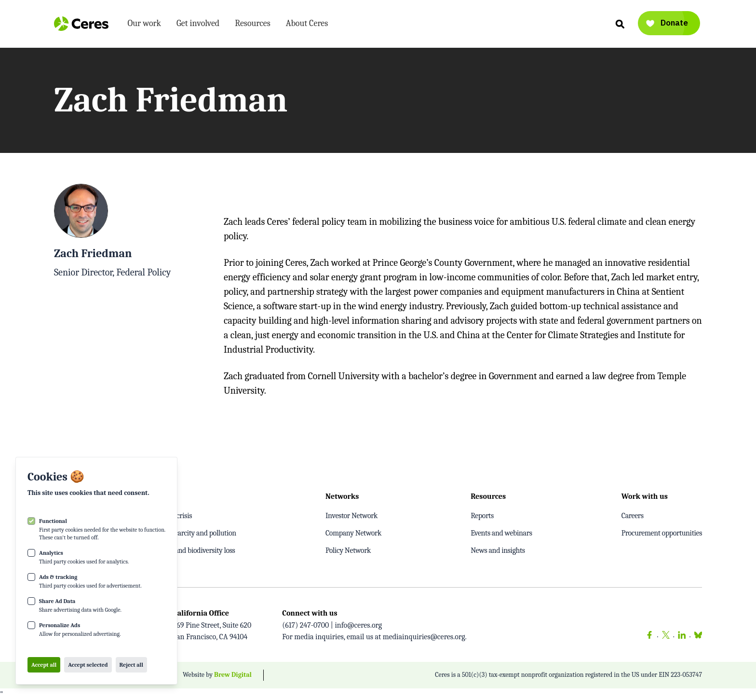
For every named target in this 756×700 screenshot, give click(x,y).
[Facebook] (649, 637)
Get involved (198, 25)
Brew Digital (233, 675)
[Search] (620, 24)
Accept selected (88, 665)
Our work (145, 25)
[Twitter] (666, 637)
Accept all (44, 665)
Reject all (132, 665)
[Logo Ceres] (81, 24)
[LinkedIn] (682, 637)
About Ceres (307, 25)
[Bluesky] (696, 637)
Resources (253, 25)
